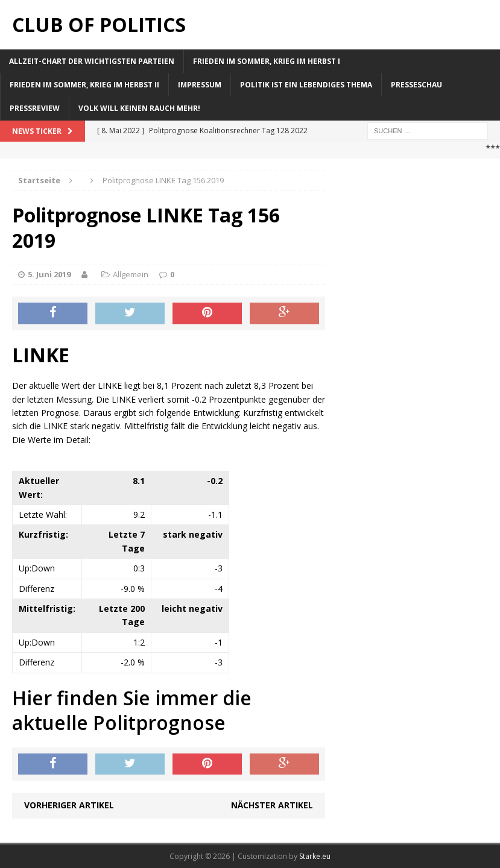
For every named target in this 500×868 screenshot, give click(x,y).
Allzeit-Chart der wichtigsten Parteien (92, 61)
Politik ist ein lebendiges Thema (306, 85)
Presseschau (416, 85)
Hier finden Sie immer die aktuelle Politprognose (132, 710)
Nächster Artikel (272, 805)
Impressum (200, 85)
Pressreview (35, 108)
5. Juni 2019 (49, 274)
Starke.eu (315, 856)
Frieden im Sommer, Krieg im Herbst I (267, 61)
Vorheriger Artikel (69, 805)
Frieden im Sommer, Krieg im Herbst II (84, 85)
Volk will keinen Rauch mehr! (139, 108)
